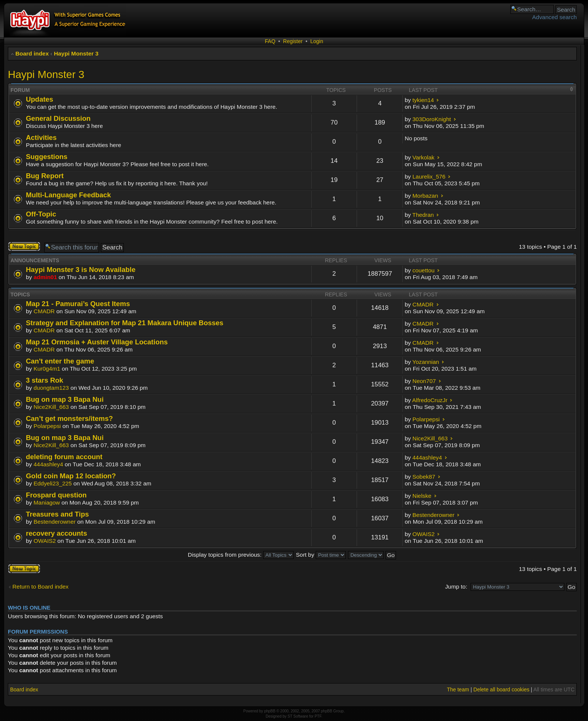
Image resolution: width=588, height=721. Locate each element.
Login (316, 41)
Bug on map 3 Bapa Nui (65, 399)
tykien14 (423, 100)
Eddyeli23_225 (53, 483)
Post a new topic (24, 246)
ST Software (298, 716)
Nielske (422, 496)
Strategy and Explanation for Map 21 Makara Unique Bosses (125, 323)
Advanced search (554, 17)
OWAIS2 (45, 541)
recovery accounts (56, 533)
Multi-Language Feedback (68, 195)
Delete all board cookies (501, 689)
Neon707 (424, 381)
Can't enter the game (60, 361)
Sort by (321, 555)
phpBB (270, 711)
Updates (40, 99)
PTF (318, 716)
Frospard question (56, 495)
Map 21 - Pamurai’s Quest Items (78, 304)
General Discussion (58, 118)
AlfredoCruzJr (430, 400)
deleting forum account (64, 457)
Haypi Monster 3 (76, 53)
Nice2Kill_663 (51, 407)
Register (293, 41)
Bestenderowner (55, 522)
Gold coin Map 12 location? (71, 476)
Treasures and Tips (57, 514)
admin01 (45, 277)
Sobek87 (424, 477)
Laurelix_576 (429, 176)
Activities (41, 137)
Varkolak (424, 157)
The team (458, 689)
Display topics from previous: (241, 555)
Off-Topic (41, 214)
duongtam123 (51, 388)
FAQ (270, 41)
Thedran (423, 215)
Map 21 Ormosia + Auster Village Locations (97, 342)
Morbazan (425, 196)
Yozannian (426, 362)
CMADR (44, 311)
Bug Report (45, 176)
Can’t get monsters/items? (69, 418)
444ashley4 (49, 464)
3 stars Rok (45, 380)
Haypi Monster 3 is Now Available (81, 270)
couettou (424, 270)
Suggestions (47, 157)
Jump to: (456, 587)
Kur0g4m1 (47, 369)
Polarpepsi (47, 426)
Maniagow (47, 502)
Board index (32, 53)
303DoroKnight (432, 119)
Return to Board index (40, 587)
